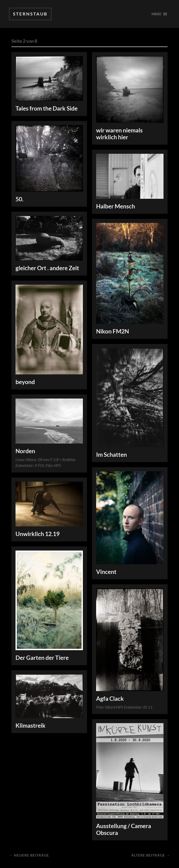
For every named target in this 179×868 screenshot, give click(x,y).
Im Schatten (111, 455)
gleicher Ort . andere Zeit (47, 268)
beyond (25, 382)
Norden (25, 451)
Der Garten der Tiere (42, 658)
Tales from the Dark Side (47, 108)
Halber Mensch (116, 206)
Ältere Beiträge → (151, 855)
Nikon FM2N (113, 331)
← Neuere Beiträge (29, 855)
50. (19, 199)
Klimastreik (31, 726)
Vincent (106, 572)
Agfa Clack (110, 699)
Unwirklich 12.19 (38, 534)
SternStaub (30, 14)
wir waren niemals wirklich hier (119, 134)
